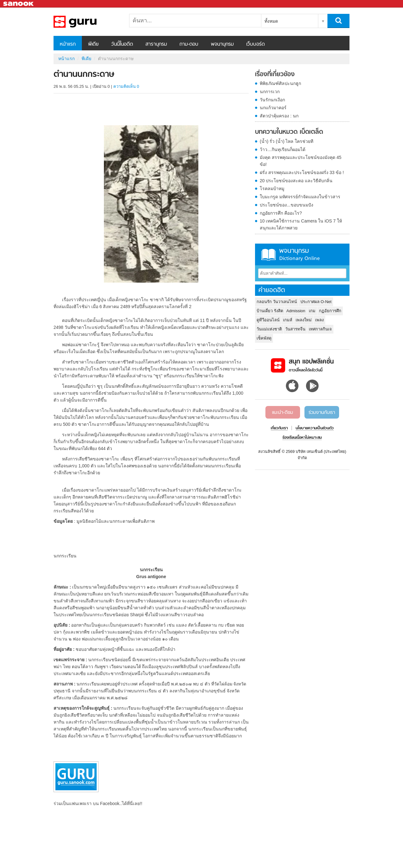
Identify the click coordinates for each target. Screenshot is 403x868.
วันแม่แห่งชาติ (269, 329)
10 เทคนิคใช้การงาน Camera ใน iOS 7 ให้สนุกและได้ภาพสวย (301, 224)
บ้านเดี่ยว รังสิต (270, 311)
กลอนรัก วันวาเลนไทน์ (277, 302)
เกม (312, 311)
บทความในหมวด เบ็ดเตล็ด (289, 132)
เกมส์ (288, 320)
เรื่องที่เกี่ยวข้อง (275, 75)
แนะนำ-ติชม (283, 413)
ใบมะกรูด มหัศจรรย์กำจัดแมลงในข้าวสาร (300, 197)
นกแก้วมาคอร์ (273, 108)
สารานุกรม (156, 44)
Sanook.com (19, 4)
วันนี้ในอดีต (122, 44)
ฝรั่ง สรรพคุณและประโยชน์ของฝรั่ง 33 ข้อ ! (302, 172)
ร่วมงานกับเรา (322, 413)
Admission (296, 311)
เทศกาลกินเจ (320, 329)
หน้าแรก (68, 44)
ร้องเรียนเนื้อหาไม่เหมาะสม (302, 438)
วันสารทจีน (295, 329)
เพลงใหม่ (304, 320)
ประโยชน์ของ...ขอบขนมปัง (287, 205)
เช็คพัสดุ (264, 338)
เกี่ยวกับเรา (279, 428)
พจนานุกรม (222, 44)
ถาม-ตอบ (189, 44)
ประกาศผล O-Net (316, 302)
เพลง (319, 320)
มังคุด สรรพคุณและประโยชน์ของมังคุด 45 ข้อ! (301, 161)
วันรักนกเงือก (272, 100)
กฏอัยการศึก (330, 311)
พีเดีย (93, 44)
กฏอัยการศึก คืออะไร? (281, 213)
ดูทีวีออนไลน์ (268, 320)
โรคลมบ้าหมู (272, 189)
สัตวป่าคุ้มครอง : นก (279, 116)
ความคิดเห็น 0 (126, 86)
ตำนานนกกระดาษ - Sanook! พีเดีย (87, 22)
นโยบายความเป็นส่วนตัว (315, 428)
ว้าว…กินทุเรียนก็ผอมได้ (283, 149)
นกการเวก (270, 92)
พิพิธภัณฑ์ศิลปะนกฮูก (280, 83)
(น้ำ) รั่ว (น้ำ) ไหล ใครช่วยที (287, 141)
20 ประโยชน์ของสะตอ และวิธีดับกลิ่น (296, 181)
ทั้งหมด (271, 21)
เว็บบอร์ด (255, 44)
